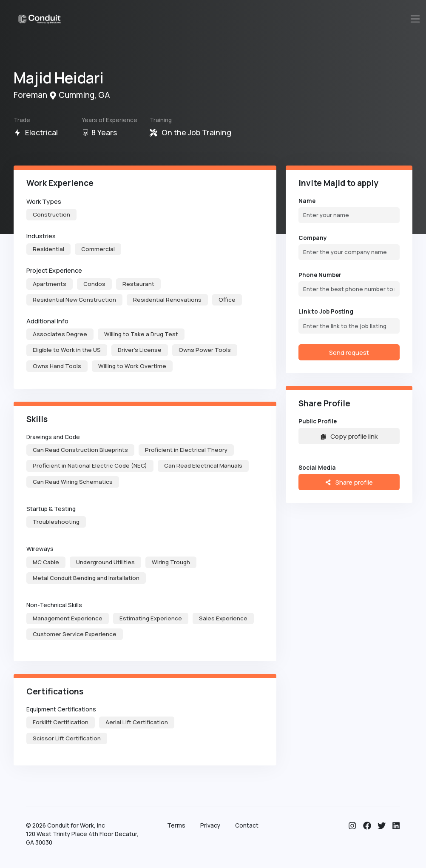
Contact (247, 825)
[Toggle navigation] (415, 19)
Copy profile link (349, 436)
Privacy (210, 825)
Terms (176, 825)
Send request (349, 352)
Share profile (349, 482)
